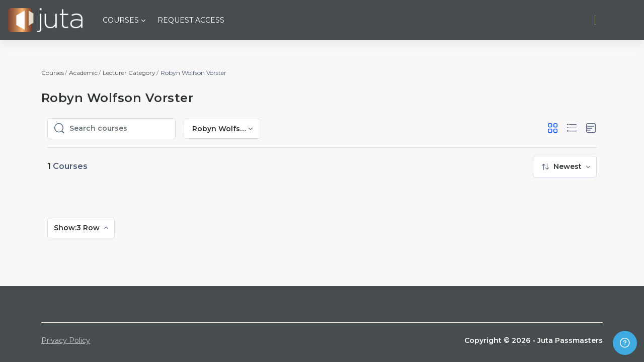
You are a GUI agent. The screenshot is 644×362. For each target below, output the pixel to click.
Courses (53, 73)
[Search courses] (119, 129)
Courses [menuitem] (121, 20)
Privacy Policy (66, 340)
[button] (553, 128)
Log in (619, 20)
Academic (83, 73)
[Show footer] (625, 343)
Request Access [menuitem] (191, 20)
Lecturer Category (129, 73)
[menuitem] (565, 167)
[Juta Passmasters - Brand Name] (45, 20)
